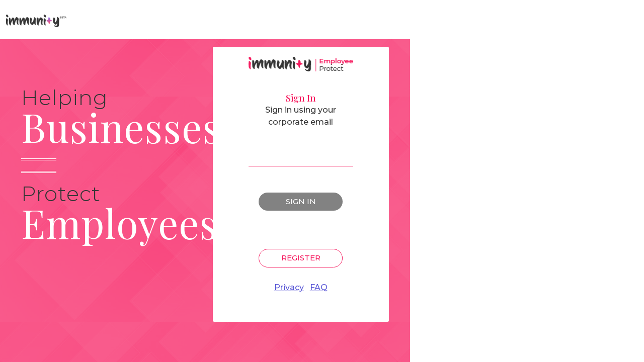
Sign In (301, 201)
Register (301, 258)
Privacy (289, 287)
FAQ (319, 287)
